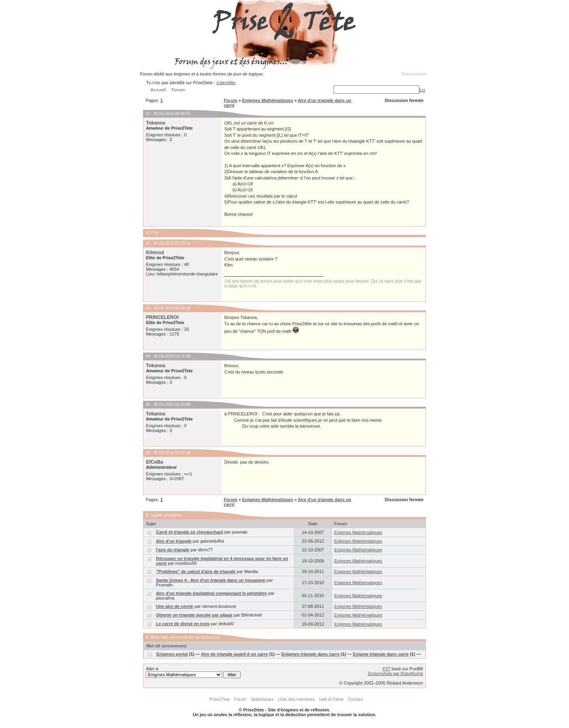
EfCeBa (154, 462)
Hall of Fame (331, 699)
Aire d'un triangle (174, 541)
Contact (356, 699)
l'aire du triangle (173, 550)
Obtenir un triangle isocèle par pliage (194, 615)
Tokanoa (155, 123)
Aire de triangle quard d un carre (234, 654)
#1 (148, 114)
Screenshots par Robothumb (396, 673)
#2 (148, 243)
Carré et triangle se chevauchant (190, 532)
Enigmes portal (172, 654)
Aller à (193, 672)
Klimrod (155, 253)
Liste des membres (296, 699)
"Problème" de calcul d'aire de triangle (196, 571)
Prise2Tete (219, 699)
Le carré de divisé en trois (183, 624)
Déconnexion (414, 74)
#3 (148, 308)
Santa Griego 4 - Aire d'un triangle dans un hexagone (211, 580)
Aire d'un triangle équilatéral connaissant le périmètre (212, 593)
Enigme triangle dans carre (381, 654)
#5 (148, 405)
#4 (148, 356)
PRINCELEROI (162, 317)
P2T (386, 669)
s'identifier (226, 83)
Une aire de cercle (175, 606)
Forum (230, 100)
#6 (148, 453)
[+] (422, 90)
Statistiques (262, 699)
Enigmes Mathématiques (268, 100)
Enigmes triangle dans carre (310, 654)
